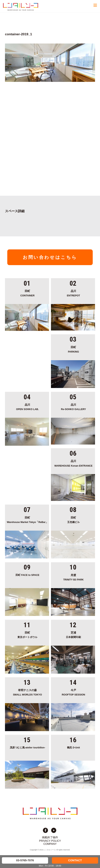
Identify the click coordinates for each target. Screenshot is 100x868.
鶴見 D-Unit (73, 748)
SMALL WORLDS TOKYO (27, 692)
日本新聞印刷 (73, 635)
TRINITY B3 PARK (73, 577)
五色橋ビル (73, 520)
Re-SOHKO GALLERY (73, 407)
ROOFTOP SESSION (73, 692)
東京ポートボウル (27, 635)
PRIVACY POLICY (50, 841)
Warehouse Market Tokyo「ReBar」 (27, 520)
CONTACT (75, 860)
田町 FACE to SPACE (27, 575)
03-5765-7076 (25, 860)
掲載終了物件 (50, 837)
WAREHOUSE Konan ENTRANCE (73, 463)
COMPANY (50, 844)
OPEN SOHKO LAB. (27, 407)
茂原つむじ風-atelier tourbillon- (27, 748)
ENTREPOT (73, 293)
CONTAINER (27, 293)
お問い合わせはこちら (50, 257)
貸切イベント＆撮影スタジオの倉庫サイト (21, 7)
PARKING (73, 349)
